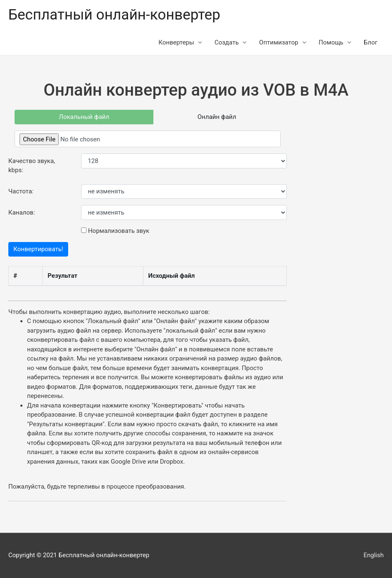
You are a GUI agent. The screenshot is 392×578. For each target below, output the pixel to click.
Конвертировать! (38, 249)
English (374, 555)
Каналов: (22, 212)
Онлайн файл (217, 117)
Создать (227, 42)
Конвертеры (176, 42)
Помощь (331, 42)
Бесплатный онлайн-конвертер (114, 15)
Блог (371, 42)
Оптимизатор (279, 42)
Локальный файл (84, 117)
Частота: (21, 191)
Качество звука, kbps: (32, 166)
